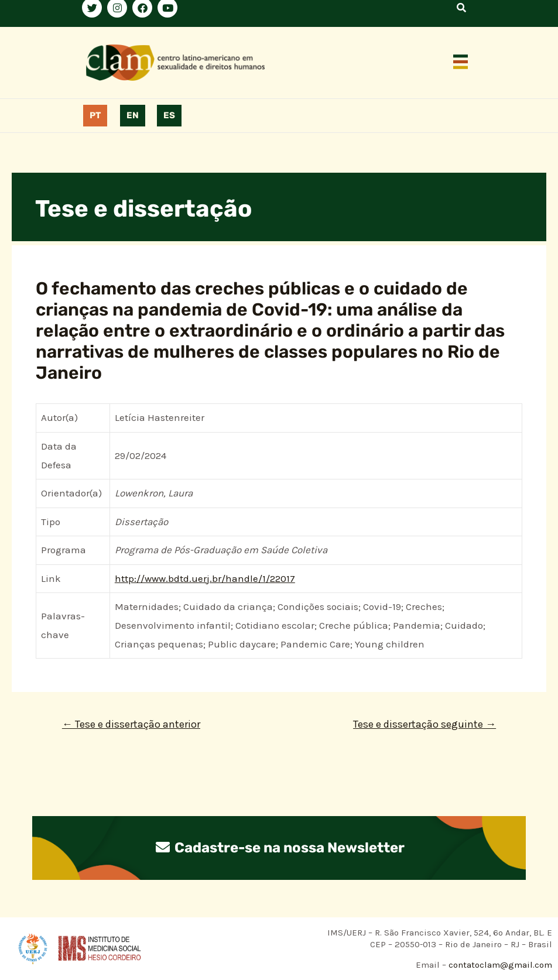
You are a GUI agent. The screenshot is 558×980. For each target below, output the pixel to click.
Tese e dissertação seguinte (425, 724)
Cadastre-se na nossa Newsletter (279, 848)
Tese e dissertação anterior (131, 724)
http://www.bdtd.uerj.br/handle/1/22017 (205, 578)
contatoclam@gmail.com (499, 965)
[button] (460, 63)
